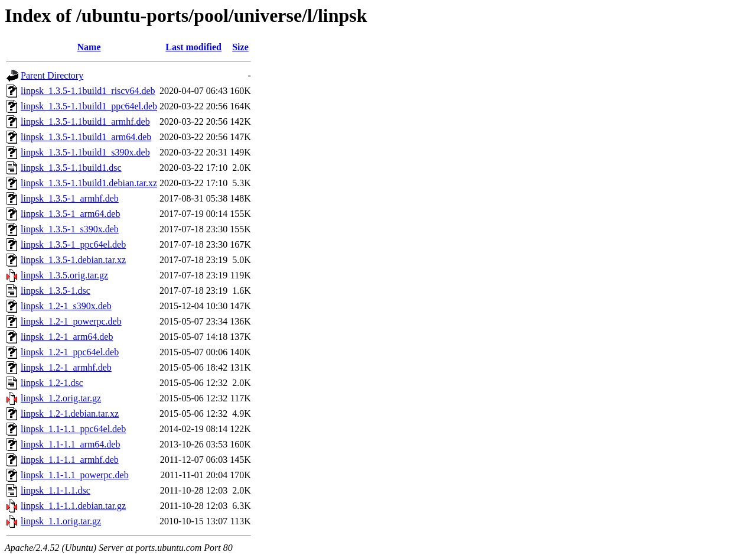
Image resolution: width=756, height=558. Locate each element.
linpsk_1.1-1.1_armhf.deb (70, 460)
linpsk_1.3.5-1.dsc (56, 291)
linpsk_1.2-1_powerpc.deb (71, 321)
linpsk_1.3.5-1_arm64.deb (70, 214)
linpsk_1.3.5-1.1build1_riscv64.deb (88, 91)
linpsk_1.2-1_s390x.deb (66, 306)
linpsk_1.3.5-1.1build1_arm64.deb (86, 137)
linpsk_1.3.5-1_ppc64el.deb (73, 244)
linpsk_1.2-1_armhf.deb (66, 367)
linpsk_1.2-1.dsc (52, 383)
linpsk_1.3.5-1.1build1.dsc (71, 168)
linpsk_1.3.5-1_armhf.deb (70, 198)
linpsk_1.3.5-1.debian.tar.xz (73, 260)
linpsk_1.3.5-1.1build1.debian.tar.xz (89, 183)
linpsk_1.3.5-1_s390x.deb (70, 229)
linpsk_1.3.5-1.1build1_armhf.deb (85, 121)
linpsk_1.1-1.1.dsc (56, 490)
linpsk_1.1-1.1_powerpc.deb (75, 475)
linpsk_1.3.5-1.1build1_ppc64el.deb (89, 106)
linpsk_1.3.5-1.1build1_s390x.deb (85, 152)
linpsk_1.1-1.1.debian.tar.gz (73, 506)
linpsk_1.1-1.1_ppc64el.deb (73, 429)
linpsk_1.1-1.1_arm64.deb (70, 444)
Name (89, 47)
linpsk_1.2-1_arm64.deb (67, 337)
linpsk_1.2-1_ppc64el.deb (70, 352)
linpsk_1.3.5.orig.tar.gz (64, 275)
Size (240, 47)
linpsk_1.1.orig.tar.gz (61, 521)
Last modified (193, 47)
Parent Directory (52, 75)
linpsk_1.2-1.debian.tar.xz (70, 413)
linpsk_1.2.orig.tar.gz (61, 398)
